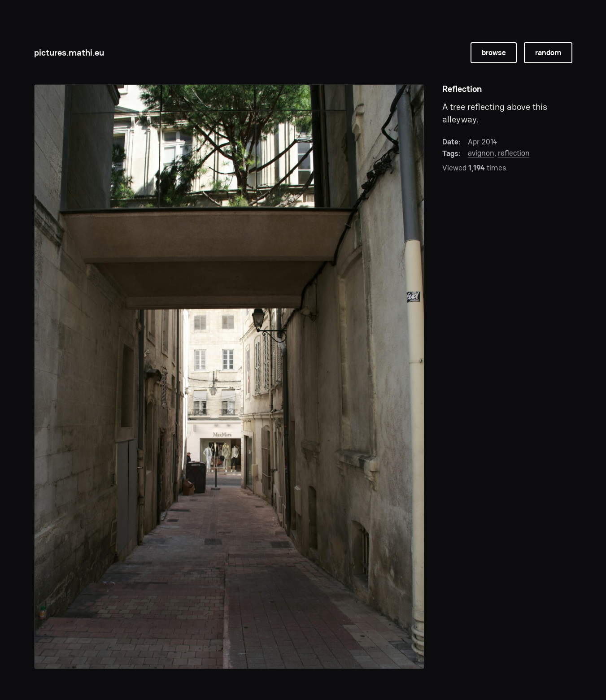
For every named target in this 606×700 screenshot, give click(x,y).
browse (494, 52)
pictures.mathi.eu (69, 52)
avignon (481, 153)
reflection (514, 153)
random (548, 52)
